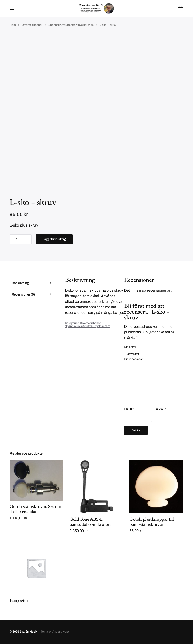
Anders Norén (61, 632)
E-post (161, 409)
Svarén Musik (28, 632)
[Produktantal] (21, 240)
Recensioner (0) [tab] (24, 295)
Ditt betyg (130, 347)
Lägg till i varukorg (54, 240)
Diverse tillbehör (32, 25)
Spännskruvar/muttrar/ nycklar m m (71, 25)
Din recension (134, 360)
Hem (13, 25)
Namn (129, 409)
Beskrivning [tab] (20, 283)
